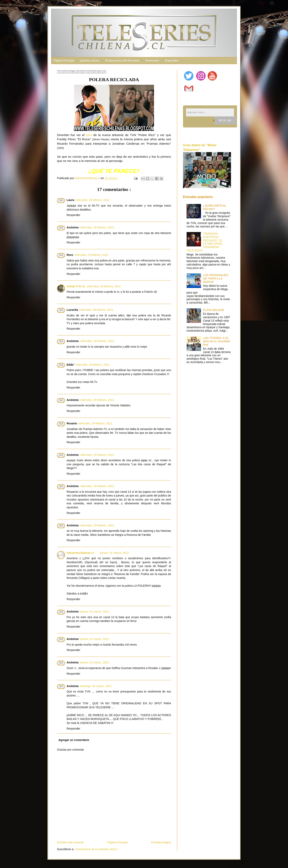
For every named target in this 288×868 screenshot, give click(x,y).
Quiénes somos (89, 61)
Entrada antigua (161, 842)
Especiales (172, 61)
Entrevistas (152, 61)
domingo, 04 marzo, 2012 (96, 686)
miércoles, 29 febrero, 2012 (92, 200)
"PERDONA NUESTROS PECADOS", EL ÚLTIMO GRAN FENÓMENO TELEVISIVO (205, 242)
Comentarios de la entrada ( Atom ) (97, 849)
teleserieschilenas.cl (80, 553)
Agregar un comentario (74, 740)
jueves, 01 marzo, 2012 (114, 553)
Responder (73, 215)
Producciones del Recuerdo (122, 61)
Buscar (225, 120)
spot (89, 135)
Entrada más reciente (70, 842)
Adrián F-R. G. (76, 286)
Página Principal (64, 61)
